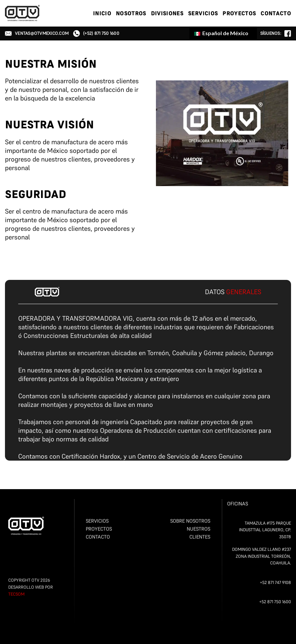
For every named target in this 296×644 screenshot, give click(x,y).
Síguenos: (276, 33)
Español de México (221, 33)
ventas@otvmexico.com (37, 33)
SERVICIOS (203, 13)
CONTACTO (276, 13)
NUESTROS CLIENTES (198, 533)
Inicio (102, 13)
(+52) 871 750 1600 (96, 33)
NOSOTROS (131, 13)
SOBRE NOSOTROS (190, 521)
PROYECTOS (239, 13)
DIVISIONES (167, 13)
